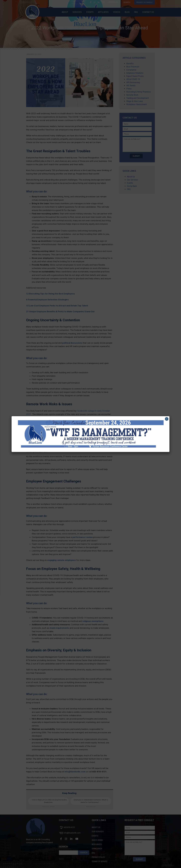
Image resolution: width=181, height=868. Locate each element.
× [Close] (167, 419)
